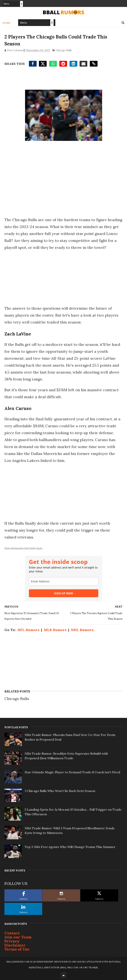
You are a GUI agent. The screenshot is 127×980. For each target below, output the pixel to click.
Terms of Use (17, 949)
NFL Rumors (28, 630)
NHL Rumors (82, 630)
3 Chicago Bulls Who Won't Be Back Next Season (60, 791)
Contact (12, 933)
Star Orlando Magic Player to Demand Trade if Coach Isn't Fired (72, 772)
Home (6, 23)
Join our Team (18, 937)
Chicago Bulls (64, 50)
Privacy (12, 941)
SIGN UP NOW (64, 593)
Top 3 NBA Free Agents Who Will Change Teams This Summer (70, 847)
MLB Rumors (55, 630)
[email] (64, 581)
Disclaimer (15, 945)
